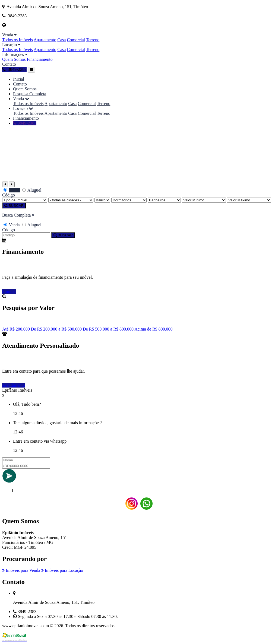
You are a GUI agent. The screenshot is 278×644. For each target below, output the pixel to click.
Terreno (93, 40)
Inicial (19, 79)
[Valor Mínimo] (204, 200)
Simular (9, 291)
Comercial (76, 40)
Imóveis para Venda (21, 570)
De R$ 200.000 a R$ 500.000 (56, 329)
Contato (9, 64)
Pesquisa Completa (30, 94)
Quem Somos (14, 59)
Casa (61, 40)
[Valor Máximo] (249, 200)
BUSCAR (14, 206)
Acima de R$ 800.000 (153, 329)
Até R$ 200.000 (16, 329)
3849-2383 (14, 69)
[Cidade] (71, 200)
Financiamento (40, 59)
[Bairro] (102, 200)
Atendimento (14, 385)
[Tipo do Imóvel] (25, 200)
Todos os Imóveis (18, 40)
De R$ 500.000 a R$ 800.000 (108, 329)
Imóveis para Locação (62, 570)
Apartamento (45, 40)
